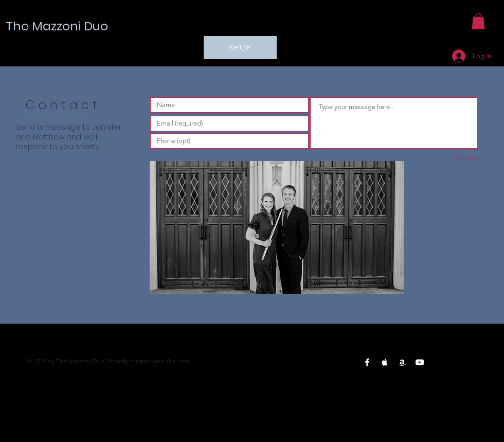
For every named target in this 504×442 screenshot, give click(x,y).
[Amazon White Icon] (402, 362)
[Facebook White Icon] (367, 362)
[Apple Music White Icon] (385, 362)
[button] (478, 21)
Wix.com (177, 361)
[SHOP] (240, 48)
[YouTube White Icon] (420, 362)
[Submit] (441, 158)
